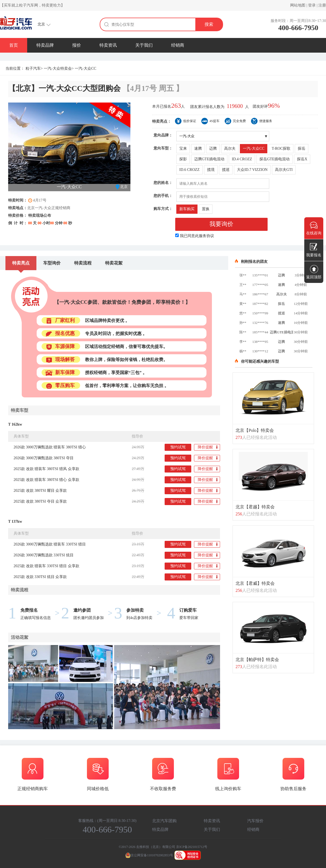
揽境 (211, 170)
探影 (183, 159)
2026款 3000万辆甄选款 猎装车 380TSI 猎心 (50, 447)
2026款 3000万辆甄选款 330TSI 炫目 (44, 555)
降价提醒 (208, 448)
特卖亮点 (21, 263)
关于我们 (144, 45)
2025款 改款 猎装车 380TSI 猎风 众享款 (46, 469)
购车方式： (163, 209)
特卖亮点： (162, 121)
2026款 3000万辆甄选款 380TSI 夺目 (44, 458)
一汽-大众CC (254, 149)
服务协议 (206, 236)
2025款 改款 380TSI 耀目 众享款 (40, 491)
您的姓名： (163, 183)
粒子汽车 (33, 68)
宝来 (183, 149)
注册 (322, 5)
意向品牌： (163, 135)
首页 (14, 45)
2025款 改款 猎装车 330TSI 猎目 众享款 (46, 566)
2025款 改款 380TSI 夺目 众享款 (40, 501)
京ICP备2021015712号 (192, 847)
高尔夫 (230, 149)
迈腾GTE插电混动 (209, 159)
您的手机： (163, 196)
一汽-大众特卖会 (58, 68)
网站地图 (298, 5)
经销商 (178, 45)
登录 (312, 5)
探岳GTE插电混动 (275, 159)
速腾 (198, 149)
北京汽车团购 (164, 821)
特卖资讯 (108, 45)
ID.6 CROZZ (189, 170)
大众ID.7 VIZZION (252, 170)
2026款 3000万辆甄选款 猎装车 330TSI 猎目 (50, 544)
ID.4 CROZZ (242, 159)
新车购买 (187, 209)
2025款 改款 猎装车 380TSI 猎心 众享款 (46, 480)
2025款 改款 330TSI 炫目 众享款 (40, 577)
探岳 (302, 149)
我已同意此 (197, 236)
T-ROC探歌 (281, 149)
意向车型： (163, 148)
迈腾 (213, 149)
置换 (206, 209)
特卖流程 (83, 263)
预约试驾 (178, 447)
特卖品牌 (45, 45)
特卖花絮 (114, 263)
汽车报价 (255, 821)
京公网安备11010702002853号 (149, 855)
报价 (77, 45)
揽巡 (226, 170)
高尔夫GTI (284, 170)
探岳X (302, 159)
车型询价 (52, 263)
